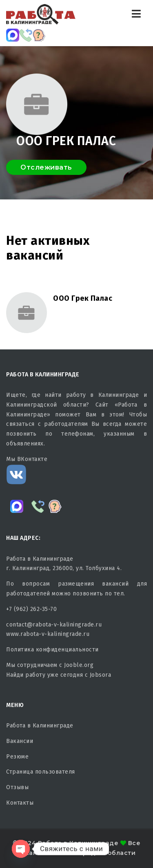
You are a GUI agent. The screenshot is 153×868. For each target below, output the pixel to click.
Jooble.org (79, 665)
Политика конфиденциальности (52, 650)
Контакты (20, 803)
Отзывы (17, 787)
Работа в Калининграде (40, 726)
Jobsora (101, 675)
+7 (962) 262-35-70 (31, 609)
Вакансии (20, 741)
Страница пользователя (41, 772)
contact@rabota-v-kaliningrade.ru (54, 625)
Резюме (17, 757)
